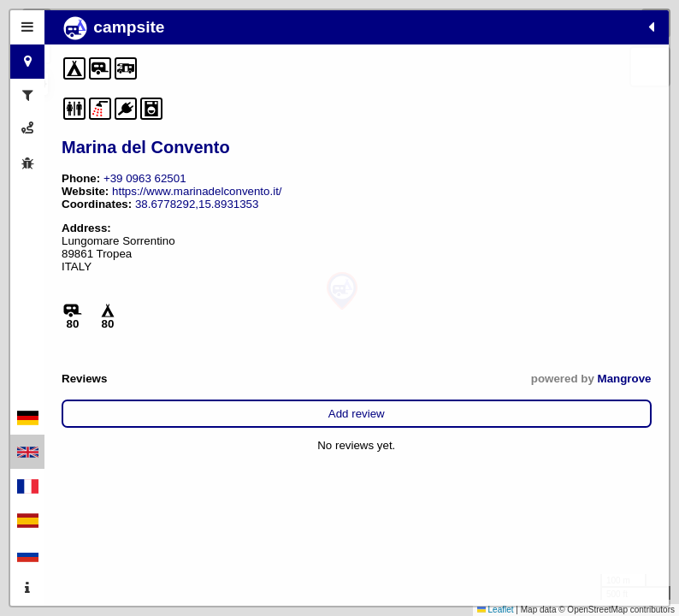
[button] (342, 291)
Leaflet (496, 610)
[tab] (27, 27)
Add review (158, 439)
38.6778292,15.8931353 (124, 230)
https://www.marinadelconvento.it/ (147, 204)
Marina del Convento (146, 147)
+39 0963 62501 (145, 178)
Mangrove (227, 404)
